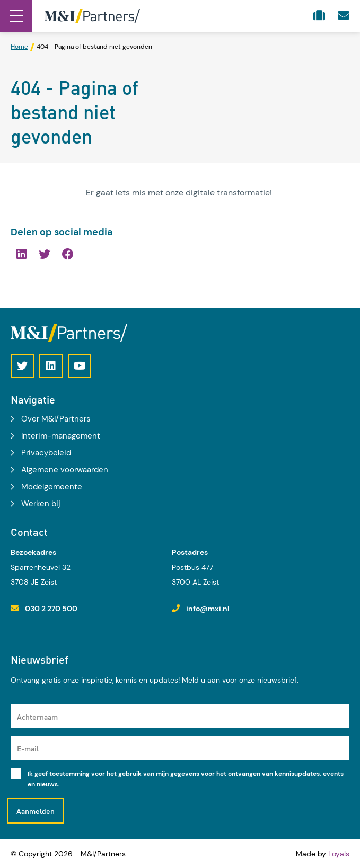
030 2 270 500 (51, 609)
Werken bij (41, 504)
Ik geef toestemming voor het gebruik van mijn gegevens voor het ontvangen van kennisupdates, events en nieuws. (186, 779)
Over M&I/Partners (56, 419)
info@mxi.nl (208, 609)
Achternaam (37, 717)
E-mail (28, 748)
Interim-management (61, 436)
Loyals (339, 854)
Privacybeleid (46, 453)
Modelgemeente (52, 487)
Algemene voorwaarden (65, 470)
